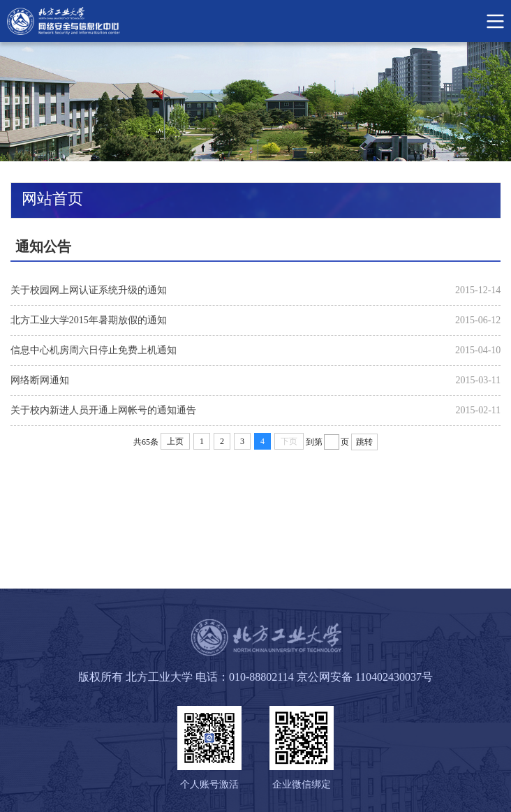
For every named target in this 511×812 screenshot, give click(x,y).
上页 (175, 441)
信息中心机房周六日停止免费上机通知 (94, 350)
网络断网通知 (40, 380)
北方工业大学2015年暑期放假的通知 (89, 320)
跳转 (364, 442)
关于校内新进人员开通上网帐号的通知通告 (103, 410)
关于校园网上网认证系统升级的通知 (89, 290)
